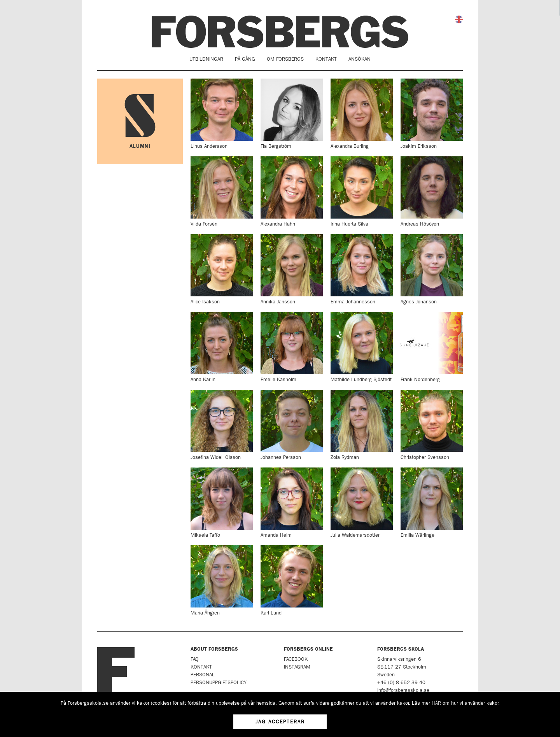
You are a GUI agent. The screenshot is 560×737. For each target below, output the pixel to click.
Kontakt (326, 59)
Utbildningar (206, 59)
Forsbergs (280, 32)
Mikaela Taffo (222, 502)
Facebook (296, 659)
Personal (203, 675)
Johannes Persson (292, 425)
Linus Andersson (222, 114)
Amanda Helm (292, 502)
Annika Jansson (292, 269)
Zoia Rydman (362, 425)
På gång (245, 59)
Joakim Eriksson (432, 114)
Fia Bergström (292, 114)
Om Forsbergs (285, 59)
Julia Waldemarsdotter (362, 502)
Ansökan (360, 59)
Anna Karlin (222, 347)
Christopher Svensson (432, 425)
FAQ (195, 659)
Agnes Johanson (432, 269)
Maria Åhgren (222, 580)
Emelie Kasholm (292, 347)
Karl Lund (292, 580)
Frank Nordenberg (432, 347)
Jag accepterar (280, 722)
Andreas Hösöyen (432, 191)
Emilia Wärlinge (432, 502)
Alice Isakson (222, 269)
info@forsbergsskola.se (403, 690)
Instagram (297, 667)
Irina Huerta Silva (362, 191)
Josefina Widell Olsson (222, 425)
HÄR (436, 703)
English (459, 19)
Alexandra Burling (362, 114)
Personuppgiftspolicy (219, 682)
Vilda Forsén (222, 191)
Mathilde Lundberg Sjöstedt (362, 347)
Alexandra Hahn (292, 191)
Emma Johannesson (362, 269)
